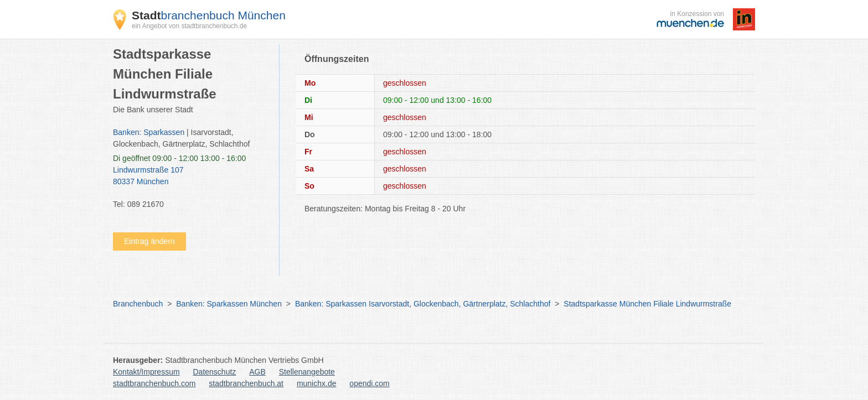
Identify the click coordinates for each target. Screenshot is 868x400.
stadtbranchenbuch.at (246, 383)
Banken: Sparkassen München (229, 304)
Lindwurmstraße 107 (190, 176)
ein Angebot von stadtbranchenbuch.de (189, 26)
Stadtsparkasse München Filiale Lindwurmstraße (647, 304)
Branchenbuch (138, 304)
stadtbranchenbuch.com (154, 383)
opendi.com (369, 383)
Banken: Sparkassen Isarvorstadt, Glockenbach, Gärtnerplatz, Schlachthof (423, 304)
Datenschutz (215, 372)
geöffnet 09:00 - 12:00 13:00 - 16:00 (179, 158)
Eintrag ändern (149, 241)
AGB (257, 372)
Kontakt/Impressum (146, 372)
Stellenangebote (307, 372)
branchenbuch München (209, 15)
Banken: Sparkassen (149, 132)
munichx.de (317, 383)
